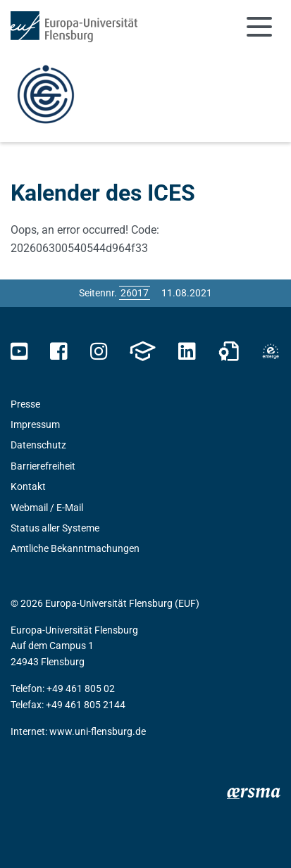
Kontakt (28, 486)
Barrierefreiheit (43, 466)
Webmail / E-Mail (47, 508)
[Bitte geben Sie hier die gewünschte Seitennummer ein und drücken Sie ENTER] (135, 293)
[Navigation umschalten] (259, 27)
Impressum (35, 424)
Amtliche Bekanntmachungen (75, 548)
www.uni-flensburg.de (98, 731)
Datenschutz (38, 445)
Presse (25, 404)
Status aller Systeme (55, 528)
